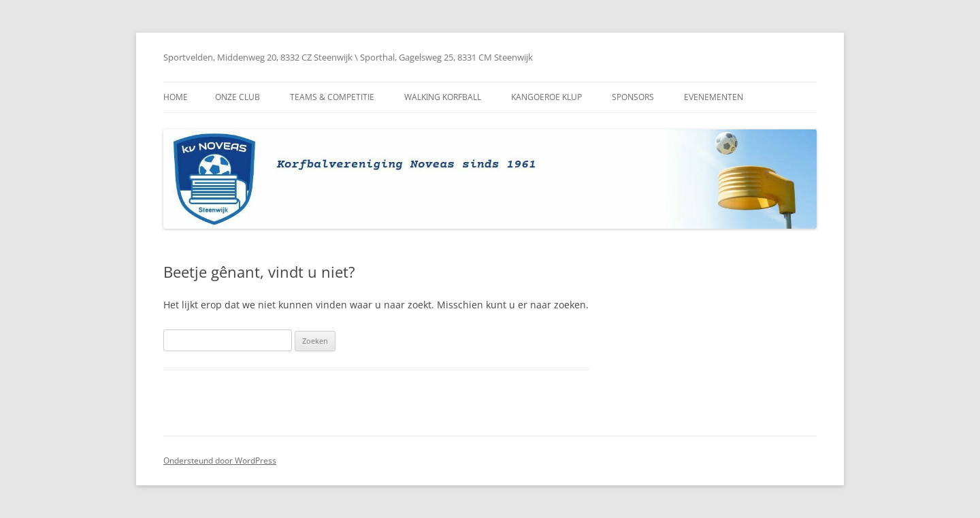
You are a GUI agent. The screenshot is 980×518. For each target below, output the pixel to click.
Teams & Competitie (332, 97)
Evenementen (714, 97)
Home (176, 97)
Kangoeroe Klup (546, 97)
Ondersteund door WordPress (220, 460)
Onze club (238, 97)
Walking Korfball (443, 97)
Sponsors (633, 97)
